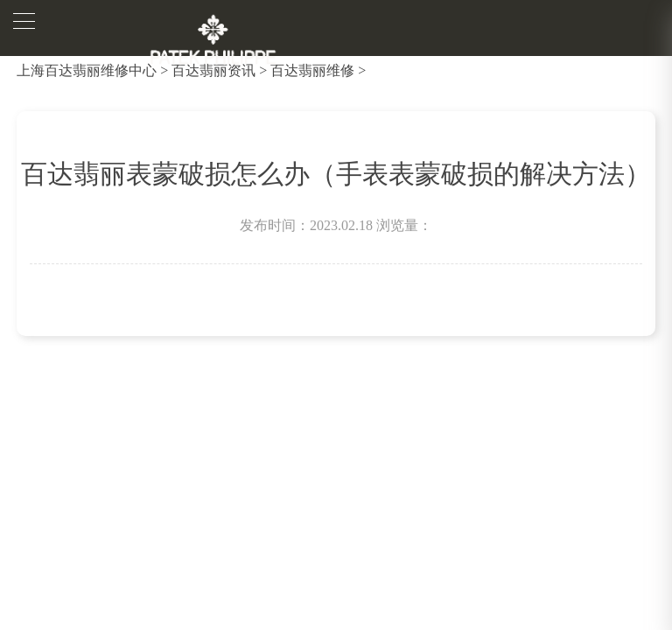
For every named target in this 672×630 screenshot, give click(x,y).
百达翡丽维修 (312, 70)
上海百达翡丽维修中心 (87, 70)
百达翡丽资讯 (213, 70)
